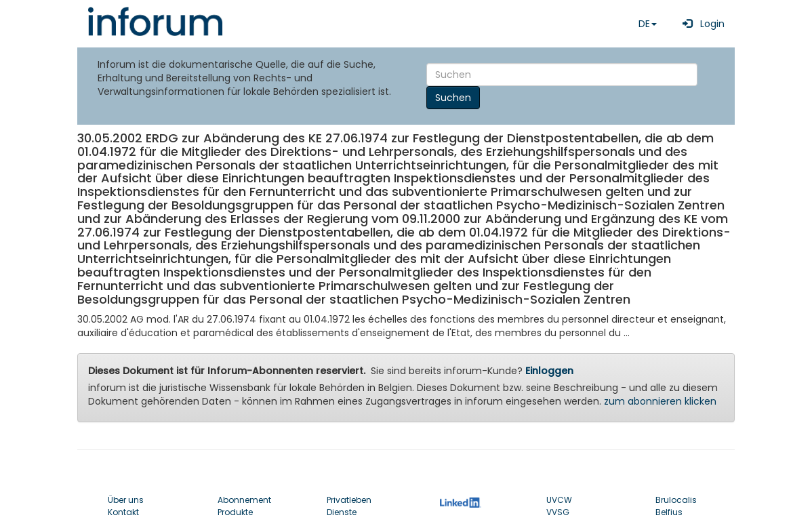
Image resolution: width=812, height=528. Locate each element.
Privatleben (349, 500)
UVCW (559, 500)
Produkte (235, 512)
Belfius (669, 512)
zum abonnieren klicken (660, 401)
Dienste (342, 512)
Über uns (126, 500)
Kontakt (123, 512)
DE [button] (648, 24)
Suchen (453, 98)
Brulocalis (676, 500)
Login (701, 24)
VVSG (558, 512)
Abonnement (244, 500)
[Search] (562, 75)
